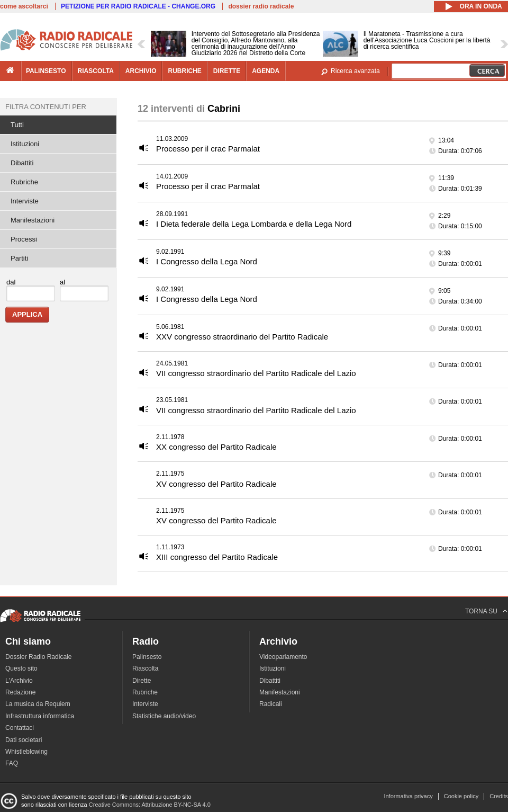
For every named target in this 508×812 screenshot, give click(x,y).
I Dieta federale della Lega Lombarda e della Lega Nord (254, 224)
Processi (24, 239)
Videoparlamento (283, 657)
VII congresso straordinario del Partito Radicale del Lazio (256, 373)
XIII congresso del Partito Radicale (217, 557)
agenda (266, 71)
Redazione (20, 692)
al (62, 282)
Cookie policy (461, 796)
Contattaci (20, 728)
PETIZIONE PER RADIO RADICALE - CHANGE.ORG (138, 6)
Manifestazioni (33, 220)
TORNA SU (481, 611)
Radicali (271, 704)
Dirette (142, 681)
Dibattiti (22, 163)
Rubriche (24, 182)
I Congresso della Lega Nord (207, 261)
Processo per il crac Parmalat (208, 149)
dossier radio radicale (261, 6)
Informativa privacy (408, 796)
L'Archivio (19, 681)
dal (11, 282)
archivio (141, 71)
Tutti (17, 125)
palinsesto (46, 71)
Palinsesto (147, 657)
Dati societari (24, 740)
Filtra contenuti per (46, 107)
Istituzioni (25, 144)
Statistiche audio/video (164, 716)
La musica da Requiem (38, 704)
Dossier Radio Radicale (38, 657)
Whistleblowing (26, 752)
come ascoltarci (24, 6)
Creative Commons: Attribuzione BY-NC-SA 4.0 (150, 805)
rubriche (184, 71)
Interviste (25, 201)
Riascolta (145, 668)
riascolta (96, 71)
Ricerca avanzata (355, 71)
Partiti (19, 258)
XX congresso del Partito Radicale (216, 447)
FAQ (12, 763)
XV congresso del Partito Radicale (216, 484)
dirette (227, 71)
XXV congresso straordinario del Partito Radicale (242, 337)
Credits (499, 796)
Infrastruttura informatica (40, 716)
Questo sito (21, 668)
